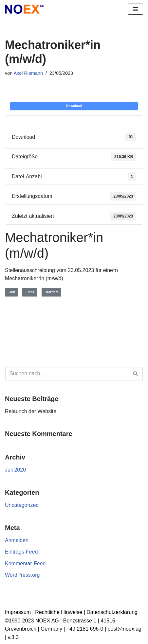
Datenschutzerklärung (112, 612)
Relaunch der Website (31, 411)
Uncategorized (22, 505)
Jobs (30, 292)
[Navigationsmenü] (135, 9)
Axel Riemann (28, 73)
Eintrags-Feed (21, 552)
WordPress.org (22, 575)
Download (74, 106)
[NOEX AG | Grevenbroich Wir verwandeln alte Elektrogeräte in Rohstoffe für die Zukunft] (25, 9)
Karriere (51, 292)
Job (11, 292)
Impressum (18, 612)
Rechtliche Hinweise (59, 612)
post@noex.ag (125, 629)
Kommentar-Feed (25, 563)
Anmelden (17, 540)
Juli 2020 (15, 470)
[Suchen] (67, 374)
